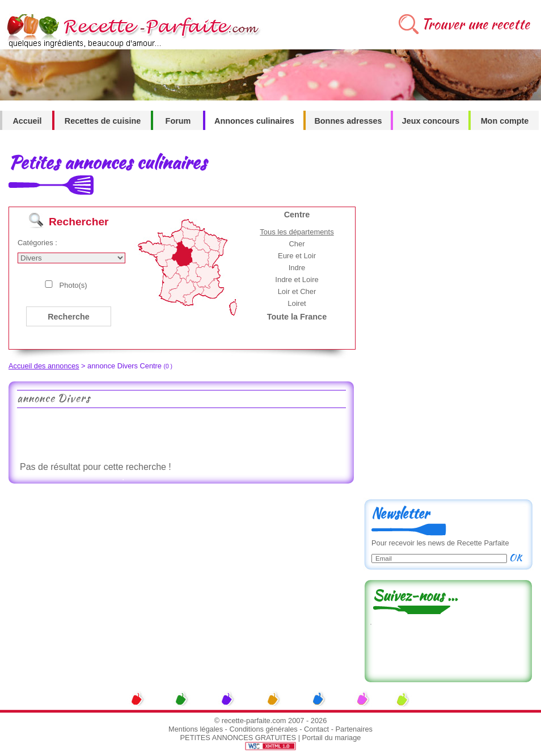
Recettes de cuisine (103, 121)
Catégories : (37, 243)
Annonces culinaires (254, 121)
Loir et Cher (297, 291)
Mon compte (505, 121)
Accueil (27, 121)
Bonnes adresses (348, 121)
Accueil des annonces (44, 366)
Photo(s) (73, 285)
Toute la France (297, 317)
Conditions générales (263, 729)
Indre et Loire (297, 280)
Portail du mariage (332, 738)
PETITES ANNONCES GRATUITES (238, 738)
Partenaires (354, 729)
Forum (178, 121)
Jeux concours (431, 121)
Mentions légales (196, 729)
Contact (316, 729)
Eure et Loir (297, 256)
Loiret (297, 303)
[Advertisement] (181, 434)
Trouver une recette (476, 24)
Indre (297, 268)
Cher (297, 244)
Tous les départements (297, 232)
